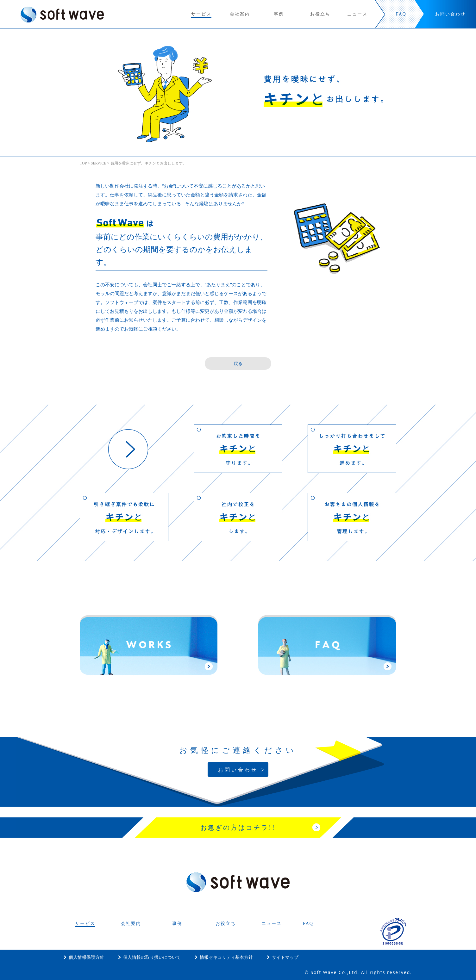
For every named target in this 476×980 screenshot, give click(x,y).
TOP (83, 163)
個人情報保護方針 (86, 957)
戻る (238, 363)
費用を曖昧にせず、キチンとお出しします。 (148, 163)
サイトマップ (285, 957)
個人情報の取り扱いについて (152, 957)
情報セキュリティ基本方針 (226, 957)
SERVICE (99, 163)
